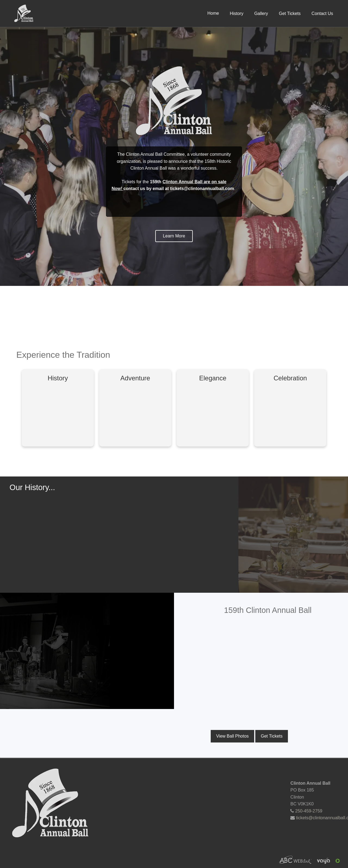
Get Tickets (290, 13)
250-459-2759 (309, 811)
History (237, 13)
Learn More (174, 236)
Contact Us (322, 13)
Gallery (261, 13)
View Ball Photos (232, 736)
